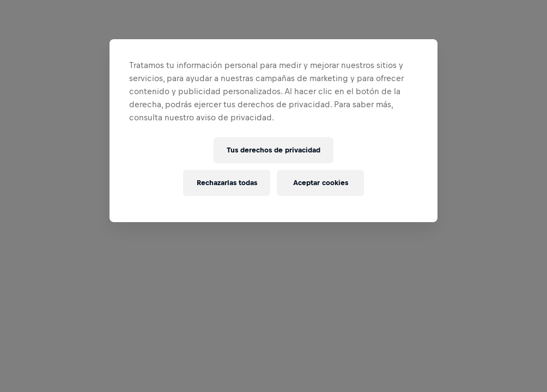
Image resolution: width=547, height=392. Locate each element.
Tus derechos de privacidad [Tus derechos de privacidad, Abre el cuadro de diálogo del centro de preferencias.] (273, 150)
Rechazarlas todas (227, 183)
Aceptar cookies (321, 183)
